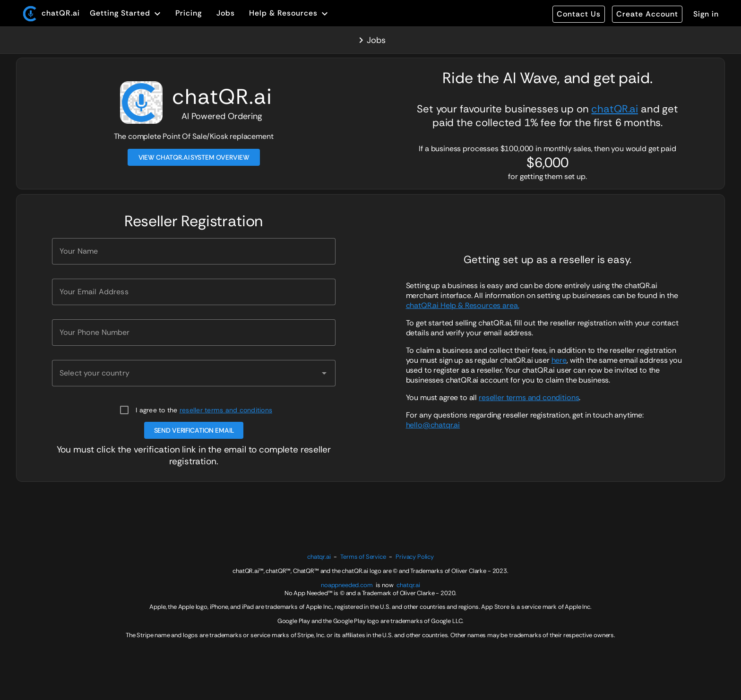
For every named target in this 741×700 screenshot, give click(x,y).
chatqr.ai (319, 557)
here (559, 360)
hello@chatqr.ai (433, 425)
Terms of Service (363, 557)
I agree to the (204, 410)
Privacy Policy (415, 557)
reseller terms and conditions (226, 410)
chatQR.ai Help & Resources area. (463, 305)
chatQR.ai (615, 109)
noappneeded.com (347, 585)
